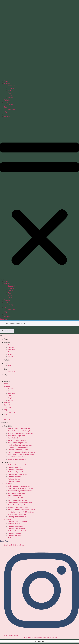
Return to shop (7, 331)
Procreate (11, 109)
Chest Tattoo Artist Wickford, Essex (20, 431)
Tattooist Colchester (15, 470)
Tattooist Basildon (14, 479)
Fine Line (11, 88)
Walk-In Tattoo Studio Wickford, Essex (21, 452)
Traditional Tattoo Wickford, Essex (20, 445)
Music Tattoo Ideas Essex (17, 457)
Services (7, 84)
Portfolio (7, 100)
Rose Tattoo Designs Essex (17, 443)
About (6, 81)
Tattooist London (14, 481)
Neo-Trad (11, 91)
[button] (39, 199)
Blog (5, 107)
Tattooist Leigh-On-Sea (16, 472)
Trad (9, 93)
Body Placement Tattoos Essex (19, 429)
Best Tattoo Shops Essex (17, 436)
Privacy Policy (39, 641)
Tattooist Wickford (15, 477)
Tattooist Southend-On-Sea (18, 474)
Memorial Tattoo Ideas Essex (18, 450)
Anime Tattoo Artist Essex (17, 440)
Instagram (7, 117)
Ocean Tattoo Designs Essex (18, 447)
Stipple (10, 98)
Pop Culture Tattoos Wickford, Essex (21, 454)
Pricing (10, 105)
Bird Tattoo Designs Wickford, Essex (21, 433)
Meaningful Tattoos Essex (17, 459)
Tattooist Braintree (15, 467)
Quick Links (8, 426)
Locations (7, 462)
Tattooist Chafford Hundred (18, 465)
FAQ (5, 112)
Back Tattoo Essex (14, 438)
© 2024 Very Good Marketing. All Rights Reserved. (39, 638)
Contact (7, 102)
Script (10, 95)
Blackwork (11, 86)
